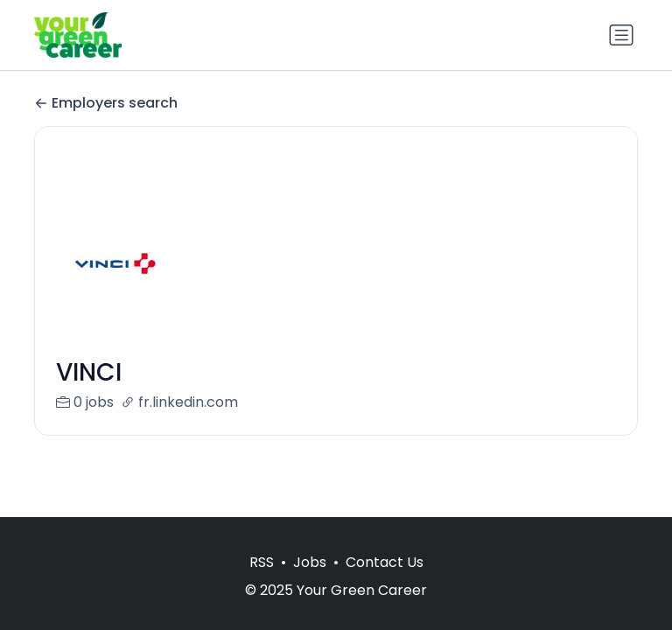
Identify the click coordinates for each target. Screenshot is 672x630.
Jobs (310, 562)
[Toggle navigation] (621, 35)
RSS (262, 562)
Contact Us (385, 562)
